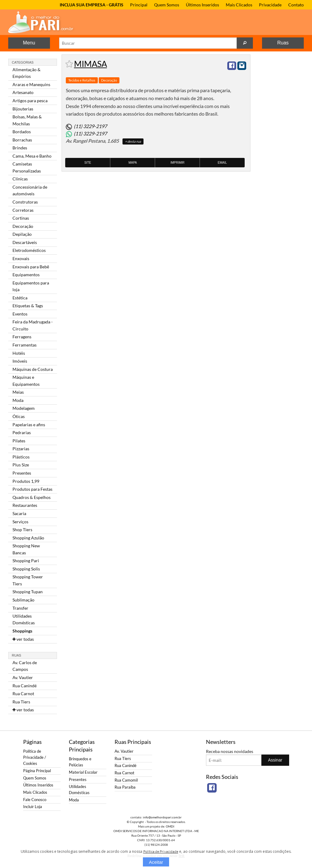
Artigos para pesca (30, 101)
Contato (296, 5)
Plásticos (21, 457)
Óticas (19, 416)
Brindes (20, 148)
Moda (18, 400)
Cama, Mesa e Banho (32, 156)
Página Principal (37, 771)
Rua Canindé (25, 686)
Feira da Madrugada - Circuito (33, 325)
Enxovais (21, 258)
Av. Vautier (23, 677)
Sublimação (23, 600)
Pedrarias (22, 432)
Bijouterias (23, 109)
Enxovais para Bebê (31, 267)
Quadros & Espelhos (32, 497)
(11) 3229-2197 (90, 126)
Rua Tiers (21, 702)
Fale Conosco (35, 800)
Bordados (22, 132)
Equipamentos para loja (31, 286)
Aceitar (156, 862)
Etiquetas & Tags (28, 306)
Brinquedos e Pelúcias (80, 762)
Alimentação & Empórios (27, 73)
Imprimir (177, 163)
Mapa (133, 163)
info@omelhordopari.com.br (162, 817)
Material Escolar (83, 772)
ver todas (23, 639)
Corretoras (23, 210)
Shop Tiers (22, 530)
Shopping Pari (26, 561)
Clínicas (20, 179)
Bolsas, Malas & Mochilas (27, 120)
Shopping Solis (26, 569)
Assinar (275, 760)
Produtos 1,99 (26, 481)
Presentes (22, 473)
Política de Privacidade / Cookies (35, 757)
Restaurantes (25, 505)
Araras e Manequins (31, 84)
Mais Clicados (239, 5)
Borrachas (22, 140)
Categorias (23, 62)
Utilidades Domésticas (24, 619)
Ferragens (22, 337)
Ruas (283, 43)
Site (88, 163)
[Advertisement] (279, 146)
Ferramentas (25, 345)
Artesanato (23, 92)
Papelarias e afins (29, 425)
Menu (29, 43)
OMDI (170, 826)
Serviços (20, 522)
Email (222, 163)
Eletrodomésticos (29, 250)
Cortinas (21, 218)
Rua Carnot (23, 694)
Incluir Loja (33, 807)
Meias (18, 392)
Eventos (20, 314)
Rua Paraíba (125, 787)
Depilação (22, 234)
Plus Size (21, 465)
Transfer (20, 608)
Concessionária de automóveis (30, 190)
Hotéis (19, 353)
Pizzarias (21, 449)
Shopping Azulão (28, 538)
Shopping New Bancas (26, 549)
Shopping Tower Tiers (28, 580)
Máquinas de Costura (33, 369)
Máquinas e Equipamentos (26, 380)
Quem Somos (167, 5)
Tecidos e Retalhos (82, 80)
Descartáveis (25, 242)
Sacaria (19, 513)
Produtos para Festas (32, 489)
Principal (139, 5)
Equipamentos (26, 275)
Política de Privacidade (161, 851)
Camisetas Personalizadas (27, 167)
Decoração (23, 226)
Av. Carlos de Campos (25, 666)
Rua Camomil (126, 780)
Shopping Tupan (28, 592)
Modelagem (24, 408)
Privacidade (270, 5)
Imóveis (20, 361)
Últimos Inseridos (202, 5)
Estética (20, 298)
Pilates (19, 441)
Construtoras (25, 202)
